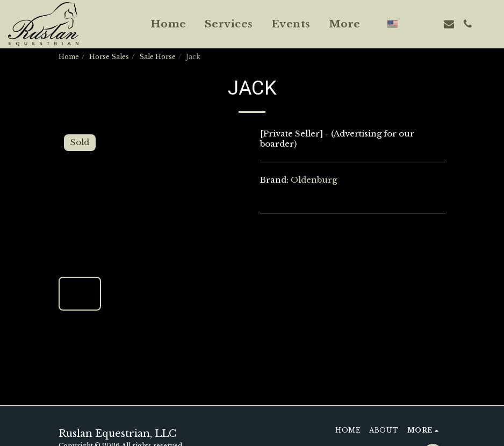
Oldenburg (314, 180)
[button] (411, 24)
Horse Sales (109, 57)
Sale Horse (157, 57)
